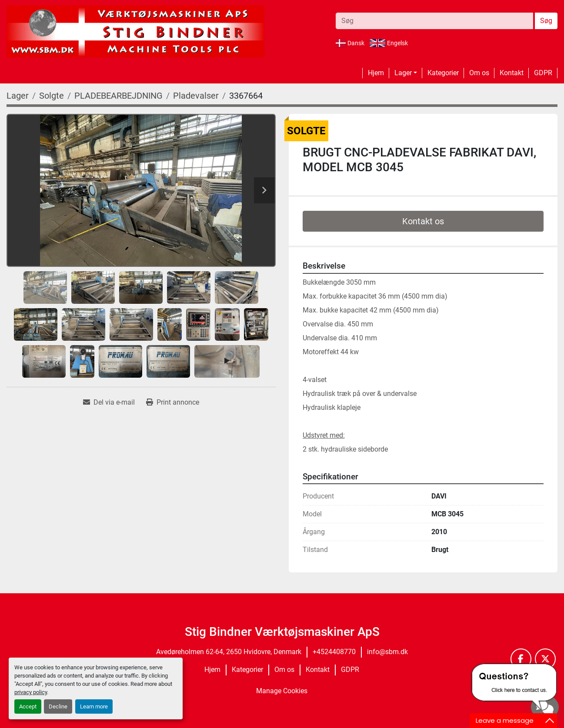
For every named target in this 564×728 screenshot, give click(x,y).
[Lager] (18, 96)
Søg (546, 21)
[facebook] (521, 659)
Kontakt (512, 73)
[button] (406, 73)
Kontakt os (423, 221)
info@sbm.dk (387, 652)
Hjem (376, 73)
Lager (403, 73)
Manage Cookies (282, 691)
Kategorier (443, 73)
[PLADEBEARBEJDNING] (118, 96)
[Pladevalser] (196, 96)
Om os (479, 73)
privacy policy (31, 692)
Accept (28, 706)
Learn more (94, 706)
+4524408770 (334, 652)
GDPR (543, 73)
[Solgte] (52, 96)
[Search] (434, 21)
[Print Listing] (173, 402)
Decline (58, 706)
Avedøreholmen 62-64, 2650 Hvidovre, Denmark (229, 652)
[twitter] (545, 659)
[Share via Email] (109, 402)
